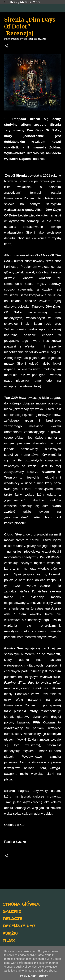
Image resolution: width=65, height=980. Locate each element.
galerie (12, 911)
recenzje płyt (19, 925)
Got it (43, 976)
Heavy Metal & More (25, 2)
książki (10, 933)
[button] (6, 46)
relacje (12, 918)
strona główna (21, 904)
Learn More (27, 976)
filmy (9, 940)
